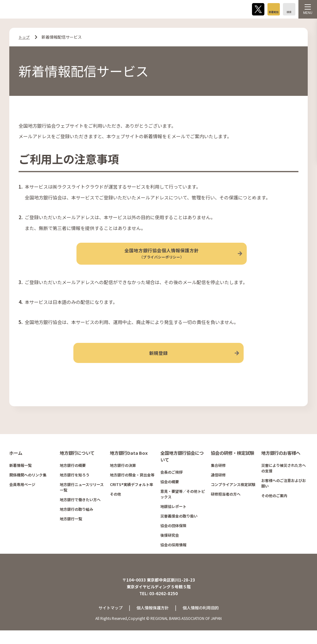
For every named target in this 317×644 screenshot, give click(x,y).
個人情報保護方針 (152, 621)
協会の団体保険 (173, 535)
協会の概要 (170, 491)
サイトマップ (108, 621)
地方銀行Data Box (129, 463)
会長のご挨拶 (172, 482)
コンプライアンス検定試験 (233, 494)
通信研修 (218, 485)
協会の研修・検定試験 (232, 463)
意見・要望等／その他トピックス (183, 503)
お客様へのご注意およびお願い (284, 493)
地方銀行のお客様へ (281, 463)
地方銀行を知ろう (75, 485)
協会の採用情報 (173, 554)
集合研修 (218, 475)
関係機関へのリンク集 (28, 485)
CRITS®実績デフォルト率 (132, 494)
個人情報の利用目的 (203, 621)
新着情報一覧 (20, 475)
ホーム (16, 463)
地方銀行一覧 (71, 529)
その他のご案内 (274, 505)
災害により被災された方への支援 (284, 478)
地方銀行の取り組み (76, 519)
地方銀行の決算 (123, 475)
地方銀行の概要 (73, 475)
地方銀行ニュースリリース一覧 (82, 497)
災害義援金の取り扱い (179, 525)
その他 (115, 504)
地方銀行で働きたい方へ (80, 509)
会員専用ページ (22, 494)
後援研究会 (170, 545)
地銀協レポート (173, 516)
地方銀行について (77, 463)
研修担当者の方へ (226, 504)
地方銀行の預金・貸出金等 (132, 485)
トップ (25, 37)
